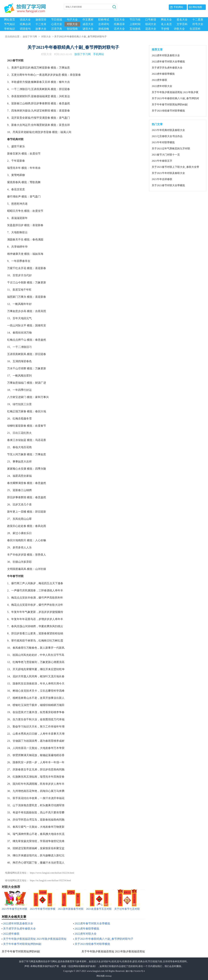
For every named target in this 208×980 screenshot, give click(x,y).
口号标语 (151, 20)
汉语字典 (57, 29)
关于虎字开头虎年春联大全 (19, 929)
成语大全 (88, 24)
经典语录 (119, 24)
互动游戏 (135, 29)
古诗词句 (104, 24)
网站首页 (10, 20)
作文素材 (88, 20)
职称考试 (104, 20)
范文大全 (119, 20)
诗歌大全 (179, 29)
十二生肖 (41, 24)
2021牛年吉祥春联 (162, 179)
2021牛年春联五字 (162, 161)
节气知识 (10, 24)
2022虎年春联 (11, 934)
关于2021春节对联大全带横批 (168, 185)
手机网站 (178, 7)
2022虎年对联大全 (86, 934)
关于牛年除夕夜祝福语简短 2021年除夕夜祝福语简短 (35, 939)
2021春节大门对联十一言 (166, 155)
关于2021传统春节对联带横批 (92, 944)
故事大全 (41, 29)
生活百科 (195, 29)
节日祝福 (57, 20)
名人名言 (166, 24)
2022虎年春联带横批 (87, 929)
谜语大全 (88, 29)
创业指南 (72, 29)
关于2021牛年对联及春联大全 (168, 173)
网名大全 (166, 20)
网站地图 (197, 7)
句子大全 (72, 20)
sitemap (108, 976)
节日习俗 (135, 20)
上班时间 (135, 24)
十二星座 (198, 20)
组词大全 (151, 24)
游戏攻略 (104, 29)
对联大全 (72, 24)
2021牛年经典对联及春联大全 (168, 130)
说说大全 (25, 20)
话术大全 (119, 29)
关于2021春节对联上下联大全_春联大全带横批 (175, 167)
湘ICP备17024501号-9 (135, 971)
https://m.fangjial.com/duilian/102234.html (50, 880)
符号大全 (198, 24)
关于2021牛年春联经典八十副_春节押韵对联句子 (104, 939)
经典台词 (25, 24)
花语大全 (151, 29)
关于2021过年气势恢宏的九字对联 (171, 149)
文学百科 (182, 24)
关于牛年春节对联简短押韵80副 (22, 944)
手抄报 (165, 29)
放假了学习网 (30, 37)
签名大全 (182, 20)
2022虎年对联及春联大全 (18, 923)
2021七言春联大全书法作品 (167, 136)
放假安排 (41, 20)
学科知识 (10, 29)
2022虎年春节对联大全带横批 (92, 923)
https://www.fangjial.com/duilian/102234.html (52, 873)
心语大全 (57, 24)
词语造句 (25, 29)
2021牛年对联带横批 (163, 142)
